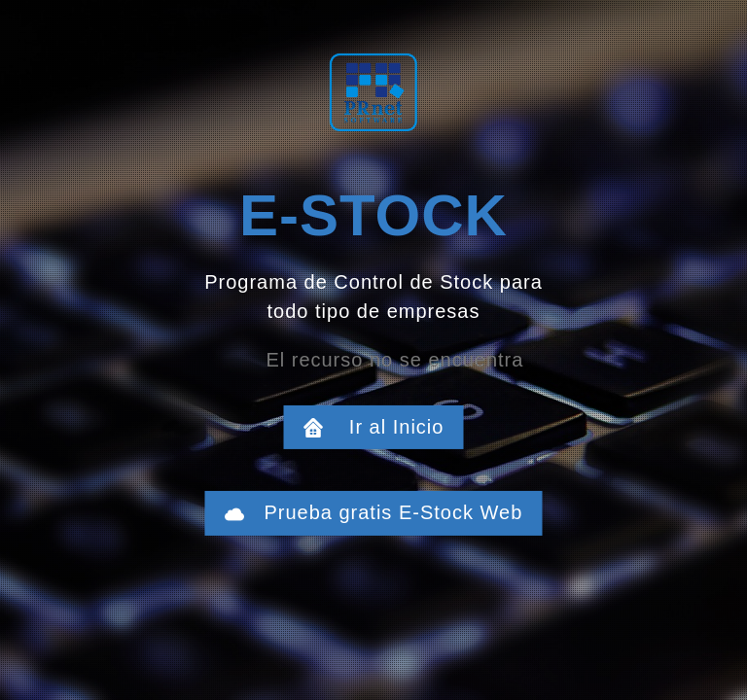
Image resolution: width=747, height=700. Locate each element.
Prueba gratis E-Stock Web (384, 512)
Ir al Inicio (384, 427)
